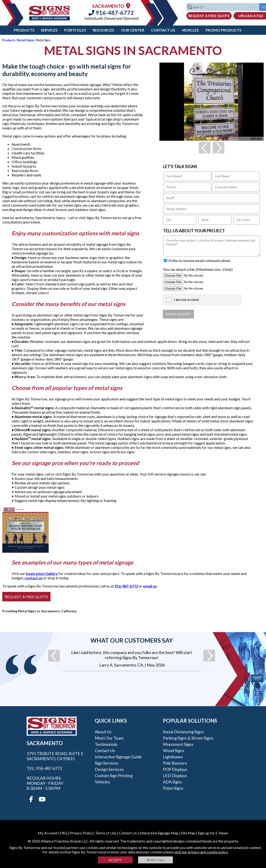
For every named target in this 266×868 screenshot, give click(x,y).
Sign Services (107, 763)
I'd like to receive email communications (199, 260)
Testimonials (106, 744)
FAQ (64, 833)
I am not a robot (186, 299)
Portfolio (75, 30)
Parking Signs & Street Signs (188, 738)
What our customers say (132, 640)
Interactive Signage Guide (118, 757)
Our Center (133, 30)
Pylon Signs (173, 788)
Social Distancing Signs (183, 732)
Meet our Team (109, 738)
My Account (48, 833)
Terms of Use (106, 833)
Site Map (188, 833)
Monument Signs (178, 744)
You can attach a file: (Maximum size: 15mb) (198, 269)
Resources (103, 30)
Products (24, 30)
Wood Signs (174, 750)
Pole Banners (175, 763)
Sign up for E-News (213, 833)
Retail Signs (26, 40)
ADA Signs (172, 782)
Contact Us (163, 30)
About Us (103, 732)
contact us (34, 578)
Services (49, 30)
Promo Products (223, 30)
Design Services (109, 769)
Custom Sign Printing (114, 775)
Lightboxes (173, 757)
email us (150, 586)
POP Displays (175, 769)
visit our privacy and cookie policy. (201, 852)
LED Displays (175, 775)
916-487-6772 (111, 13)
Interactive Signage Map (159, 833)
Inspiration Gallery (42, 573)
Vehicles (190, 30)
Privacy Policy (81, 833)
